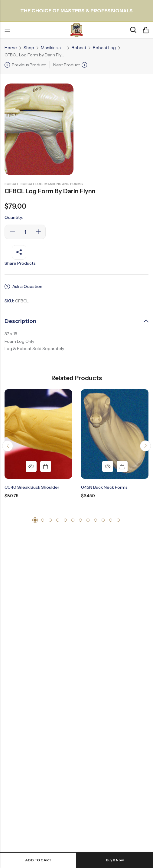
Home (11, 48)
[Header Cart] (145, 30)
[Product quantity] (25, 232)
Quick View (31, 466)
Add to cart (38, 860)
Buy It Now (115, 860)
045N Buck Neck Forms (104, 487)
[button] (8, 446)
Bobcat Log (104, 48)
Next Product (67, 65)
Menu (7, 30)
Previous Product (29, 65)
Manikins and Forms (53, 48)
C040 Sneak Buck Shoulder (32, 487)
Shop (29, 48)
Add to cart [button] (46, 466)
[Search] (133, 30)
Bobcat (79, 48)
